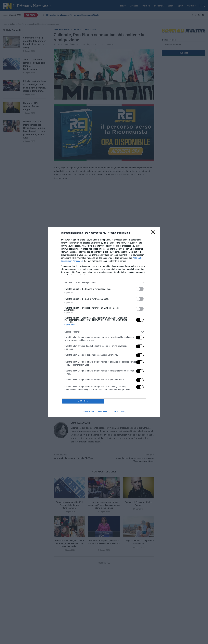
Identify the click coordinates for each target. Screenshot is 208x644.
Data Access (104, 411)
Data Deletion (88, 411)
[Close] (154, 233)
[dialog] (104, 322)
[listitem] (104, 282)
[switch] (140, 289)
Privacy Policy (120, 411)
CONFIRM (83, 401)
